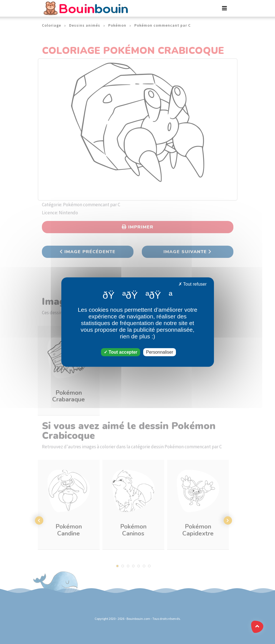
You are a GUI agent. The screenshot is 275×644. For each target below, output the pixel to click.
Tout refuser (193, 284)
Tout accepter (121, 352)
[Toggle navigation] (224, 8)
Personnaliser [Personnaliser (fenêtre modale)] (160, 352)
